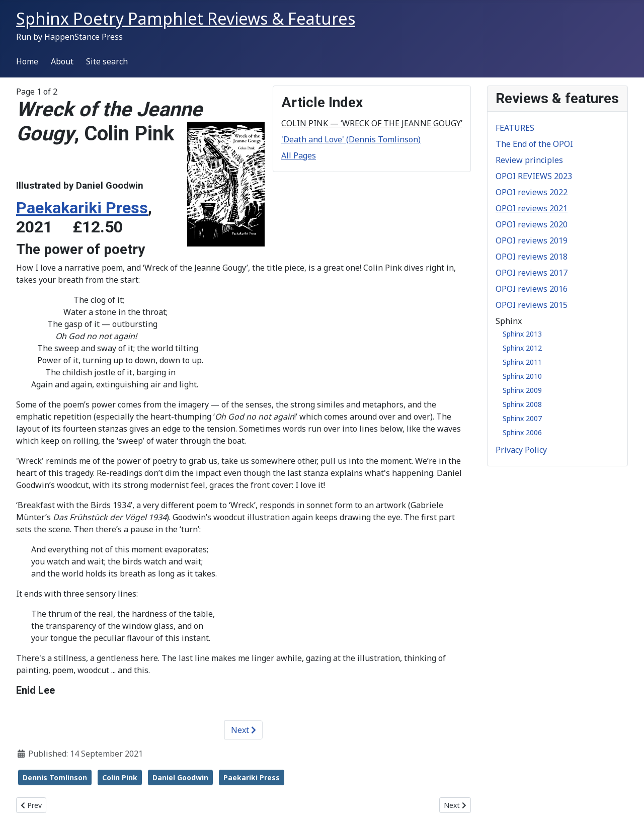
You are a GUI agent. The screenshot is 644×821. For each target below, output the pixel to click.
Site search (107, 61)
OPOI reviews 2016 (532, 289)
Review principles (529, 160)
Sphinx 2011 (522, 362)
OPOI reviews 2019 (532, 240)
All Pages (299, 155)
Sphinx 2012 (522, 348)
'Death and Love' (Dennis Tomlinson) (351, 139)
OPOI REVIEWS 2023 (534, 176)
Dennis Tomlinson (55, 777)
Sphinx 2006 (522, 432)
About (62, 61)
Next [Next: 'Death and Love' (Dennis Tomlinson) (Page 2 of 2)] (244, 730)
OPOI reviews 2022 (532, 192)
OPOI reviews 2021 (532, 208)
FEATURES (515, 128)
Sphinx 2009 (522, 390)
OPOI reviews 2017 (532, 273)
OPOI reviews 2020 (532, 224)
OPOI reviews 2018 (532, 257)
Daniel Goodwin (180, 777)
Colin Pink (120, 777)
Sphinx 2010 (522, 376)
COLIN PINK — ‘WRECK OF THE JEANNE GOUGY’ (372, 123)
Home (27, 61)
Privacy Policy (521, 450)
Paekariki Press (252, 777)
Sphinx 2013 (522, 334)
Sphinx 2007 (522, 418)
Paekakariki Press (82, 208)
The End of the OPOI (534, 144)
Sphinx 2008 (522, 404)
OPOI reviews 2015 (532, 305)
